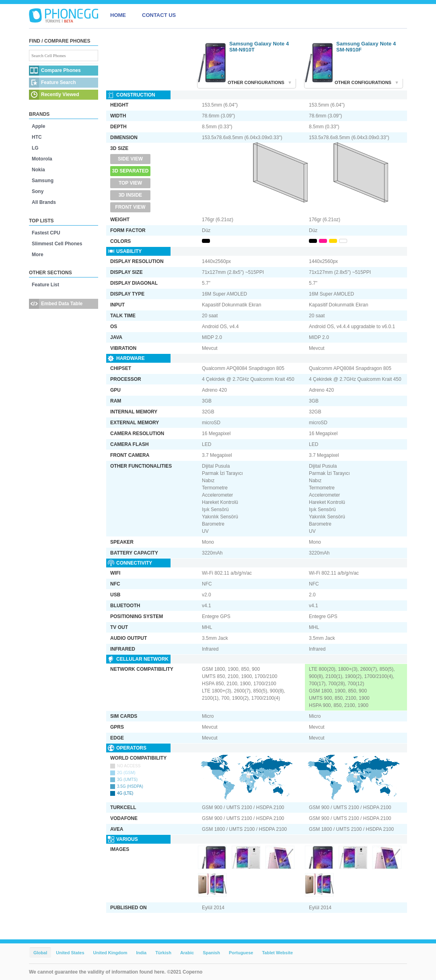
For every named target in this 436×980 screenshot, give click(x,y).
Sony (38, 191)
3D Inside (131, 195)
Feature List (45, 285)
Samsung (43, 181)
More (38, 255)
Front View (130, 207)
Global (40, 953)
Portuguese (241, 953)
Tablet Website (277, 953)
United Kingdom (110, 953)
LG (35, 148)
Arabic (187, 953)
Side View (130, 159)
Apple (38, 126)
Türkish (163, 953)
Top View (130, 183)
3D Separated (131, 171)
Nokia (38, 170)
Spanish (211, 953)
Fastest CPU (46, 233)
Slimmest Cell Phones (57, 244)
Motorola (42, 159)
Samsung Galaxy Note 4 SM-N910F (366, 47)
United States (70, 953)
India (141, 953)
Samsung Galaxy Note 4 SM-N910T (259, 47)
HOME (118, 15)
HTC (37, 137)
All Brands (44, 202)
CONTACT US (159, 15)
